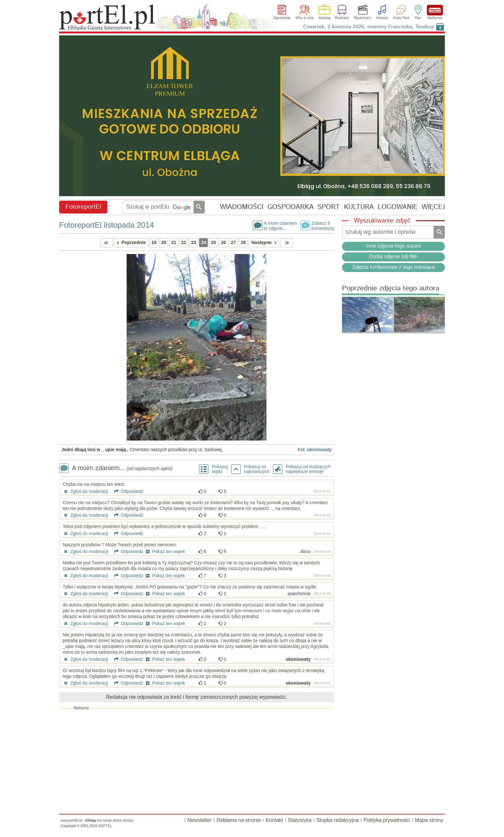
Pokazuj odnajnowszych (257, 469)
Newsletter (200, 820)
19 (154, 242)
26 (223, 242)
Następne (265, 243)
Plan (418, 18)
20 (164, 242)
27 (233, 242)
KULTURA (359, 207)
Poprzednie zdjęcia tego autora (391, 289)
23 (194, 242)
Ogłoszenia (282, 18)
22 (184, 242)
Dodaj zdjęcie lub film (393, 256)
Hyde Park (401, 18)
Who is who (305, 18)
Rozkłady (342, 18)
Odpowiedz (126, 491)
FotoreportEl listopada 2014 (107, 225)
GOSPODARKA (291, 207)
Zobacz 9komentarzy (323, 225)
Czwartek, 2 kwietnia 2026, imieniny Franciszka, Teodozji (369, 27)
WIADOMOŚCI (242, 207)
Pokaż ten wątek (165, 551)
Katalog (324, 18)
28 (243, 242)
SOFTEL (105, 826)
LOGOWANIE (398, 207)
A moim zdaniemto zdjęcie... (280, 225)
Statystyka (300, 820)
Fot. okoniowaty (315, 450)
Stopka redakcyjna (337, 820)
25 (213, 242)
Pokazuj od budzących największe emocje (308, 469)
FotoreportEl (83, 207)
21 (174, 242)
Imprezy (382, 18)
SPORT (329, 207)
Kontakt (274, 820)
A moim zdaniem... (116, 469)
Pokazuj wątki (220, 469)
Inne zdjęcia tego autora (394, 246)
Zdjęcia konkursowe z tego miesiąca (393, 267)
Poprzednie (130, 243)
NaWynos (435, 10)
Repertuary (363, 18)
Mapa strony (429, 820)
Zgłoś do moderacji (85, 491)
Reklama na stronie (239, 820)
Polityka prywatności (387, 820)
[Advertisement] (197, 761)
